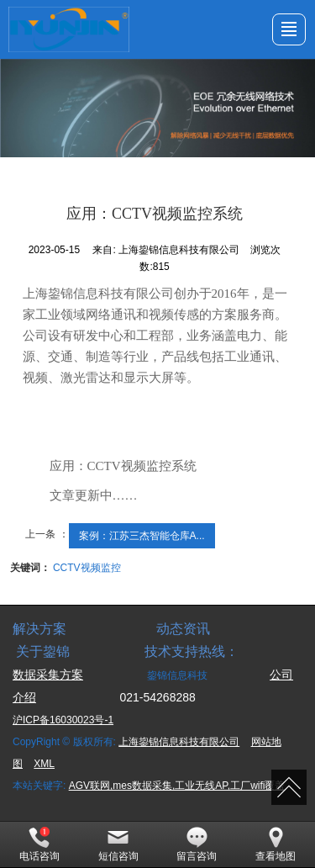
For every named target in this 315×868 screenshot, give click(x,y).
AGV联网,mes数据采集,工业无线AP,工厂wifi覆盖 (177, 786)
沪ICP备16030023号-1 (63, 720)
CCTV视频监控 (87, 568)
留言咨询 (197, 844)
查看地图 (276, 844)
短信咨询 (118, 844)
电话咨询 (39, 844)
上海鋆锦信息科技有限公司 (179, 742)
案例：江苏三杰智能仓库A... (142, 536)
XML (44, 764)
